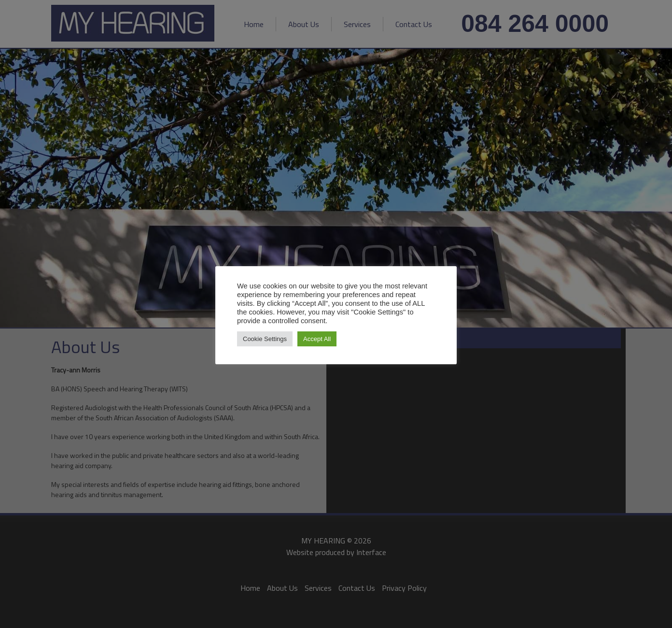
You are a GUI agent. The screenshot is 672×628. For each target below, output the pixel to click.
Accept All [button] (317, 339)
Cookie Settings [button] (265, 339)
